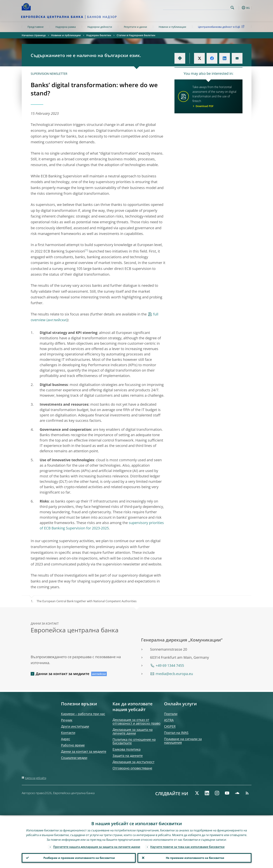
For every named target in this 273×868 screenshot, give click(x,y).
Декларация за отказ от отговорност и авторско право (136, 721)
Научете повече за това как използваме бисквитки (187, 846)
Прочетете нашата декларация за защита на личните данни (97, 846)
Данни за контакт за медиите (63, 674)
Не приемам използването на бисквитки (194, 857)
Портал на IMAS (176, 733)
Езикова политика (127, 749)
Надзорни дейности (100, 27)
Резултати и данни (135, 27)
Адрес (66, 739)
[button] (239, 8)
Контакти (68, 733)
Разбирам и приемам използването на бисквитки (79, 857)
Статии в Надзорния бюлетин (136, 35)
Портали (171, 714)
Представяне (36, 27)
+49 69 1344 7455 (170, 665)
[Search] (211, 7)
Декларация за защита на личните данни (133, 731)
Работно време (73, 745)
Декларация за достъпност (133, 762)
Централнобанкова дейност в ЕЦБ (222, 27)
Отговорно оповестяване (132, 768)
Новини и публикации (172, 27)
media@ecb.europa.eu (174, 674)
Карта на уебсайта (36, 778)
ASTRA (169, 720)
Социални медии (74, 758)
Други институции (75, 726)
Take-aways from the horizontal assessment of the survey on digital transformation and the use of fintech (215, 97)
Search (232, 8)
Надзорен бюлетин (99, 35)
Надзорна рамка (66, 27)
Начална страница (34, 35)
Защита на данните (128, 756)
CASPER (170, 726)
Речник (67, 720)
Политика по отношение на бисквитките (134, 741)
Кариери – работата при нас (83, 714)
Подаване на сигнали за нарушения (183, 741)
